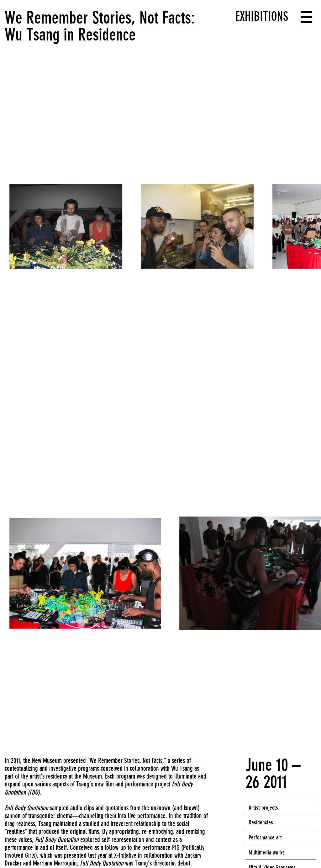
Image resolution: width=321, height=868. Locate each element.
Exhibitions (262, 16)
